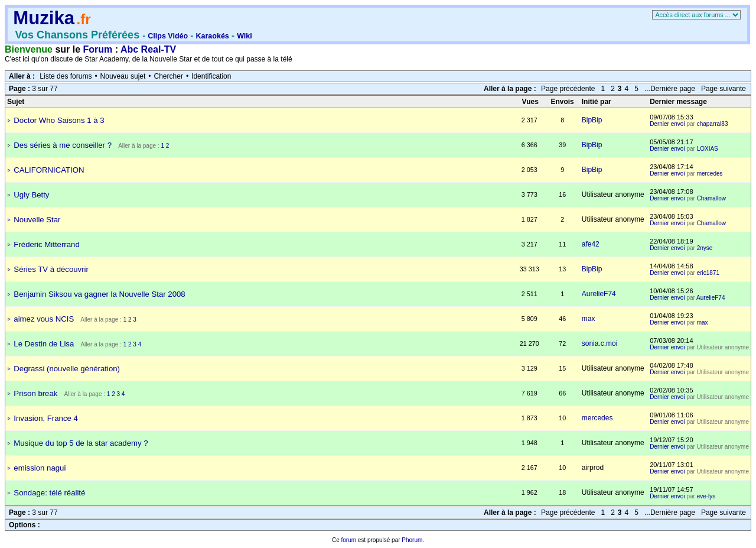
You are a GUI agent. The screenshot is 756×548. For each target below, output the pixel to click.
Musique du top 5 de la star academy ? (81, 443)
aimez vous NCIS (44, 319)
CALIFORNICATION (49, 170)
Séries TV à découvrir (51, 269)
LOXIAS (708, 149)
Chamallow (711, 198)
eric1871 (708, 273)
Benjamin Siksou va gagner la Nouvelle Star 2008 (99, 294)
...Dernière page (670, 89)
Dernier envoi (667, 124)
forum (348, 540)
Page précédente (568, 89)
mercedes (710, 174)
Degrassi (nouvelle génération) (67, 369)
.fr (83, 19)
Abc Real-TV (148, 49)
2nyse (705, 248)
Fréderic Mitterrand (46, 244)
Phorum (412, 540)
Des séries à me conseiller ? (63, 145)
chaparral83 (713, 124)
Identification (211, 76)
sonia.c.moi (600, 343)
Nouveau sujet (123, 76)
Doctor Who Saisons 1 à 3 (59, 120)
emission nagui (40, 468)
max (589, 319)
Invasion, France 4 (46, 418)
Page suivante (724, 89)
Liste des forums (66, 76)
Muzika (44, 18)
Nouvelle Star (37, 220)
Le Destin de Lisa (44, 344)
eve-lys (706, 496)
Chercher (169, 76)
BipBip (592, 120)
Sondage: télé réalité (49, 493)
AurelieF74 (599, 294)
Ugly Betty (31, 195)
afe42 (591, 244)
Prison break (35, 393)
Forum (98, 49)
